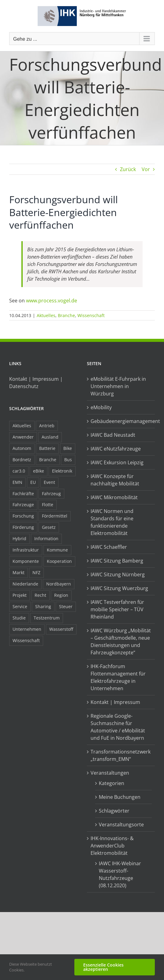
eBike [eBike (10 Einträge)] (39, 471)
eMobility (101, 407)
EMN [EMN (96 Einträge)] (17, 482)
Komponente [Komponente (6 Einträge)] (26, 561)
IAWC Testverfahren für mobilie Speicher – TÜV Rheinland (117, 609)
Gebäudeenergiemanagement (121, 421)
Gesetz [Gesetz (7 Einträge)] (49, 527)
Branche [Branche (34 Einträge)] (48, 460)
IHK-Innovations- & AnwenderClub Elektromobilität (112, 846)
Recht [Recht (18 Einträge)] (40, 595)
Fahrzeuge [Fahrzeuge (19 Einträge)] (23, 505)
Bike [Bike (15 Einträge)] (68, 448)
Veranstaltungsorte (121, 825)
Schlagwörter (114, 811)
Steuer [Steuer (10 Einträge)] (66, 606)
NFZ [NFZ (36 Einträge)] (36, 572)
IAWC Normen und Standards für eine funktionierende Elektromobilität (112, 522)
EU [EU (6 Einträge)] (33, 482)
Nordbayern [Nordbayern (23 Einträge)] (59, 584)
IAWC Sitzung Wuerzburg (119, 588)
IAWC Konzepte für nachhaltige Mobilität (115, 480)
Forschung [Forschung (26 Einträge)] (23, 516)
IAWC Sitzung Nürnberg (118, 574)
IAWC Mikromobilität (114, 497)
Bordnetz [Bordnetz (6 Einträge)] (22, 460)
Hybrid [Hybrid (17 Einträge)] (19, 539)
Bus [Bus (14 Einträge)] (68, 460)
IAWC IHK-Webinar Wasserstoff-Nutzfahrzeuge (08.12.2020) (120, 874)
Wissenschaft (91, 315)
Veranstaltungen (110, 773)
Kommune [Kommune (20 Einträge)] (57, 550)
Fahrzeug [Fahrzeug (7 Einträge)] (51, 494)
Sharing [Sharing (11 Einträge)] (43, 606)
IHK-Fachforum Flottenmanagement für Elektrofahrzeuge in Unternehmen (118, 677)
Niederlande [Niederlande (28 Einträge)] (25, 584)
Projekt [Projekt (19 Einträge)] (20, 595)
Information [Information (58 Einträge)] (46, 539)
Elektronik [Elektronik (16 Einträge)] (62, 471)
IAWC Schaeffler (109, 547)
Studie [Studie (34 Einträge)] (19, 618)
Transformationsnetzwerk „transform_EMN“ (121, 755)
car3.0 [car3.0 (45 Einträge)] (19, 471)
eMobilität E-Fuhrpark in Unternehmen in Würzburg (118, 386)
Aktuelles (46, 315)
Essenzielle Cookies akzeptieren (103, 967)
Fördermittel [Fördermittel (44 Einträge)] (55, 516)
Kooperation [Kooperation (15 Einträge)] (59, 561)
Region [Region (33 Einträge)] (61, 595)
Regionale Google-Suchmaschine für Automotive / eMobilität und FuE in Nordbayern (118, 727)
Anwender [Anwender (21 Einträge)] (23, 437)
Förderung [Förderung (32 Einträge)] (23, 527)
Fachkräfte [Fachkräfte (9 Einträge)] (23, 494)
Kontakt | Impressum (115, 702)
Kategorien (112, 783)
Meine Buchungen (120, 797)
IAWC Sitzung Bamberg (117, 561)
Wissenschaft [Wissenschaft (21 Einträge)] (26, 640)
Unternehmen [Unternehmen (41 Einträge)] (27, 629)
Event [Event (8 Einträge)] (49, 482)
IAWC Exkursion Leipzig (117, 462)
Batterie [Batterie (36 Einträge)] (47, 448)
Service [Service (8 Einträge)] (20, 606)
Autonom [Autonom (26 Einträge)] (22, 448)
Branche (66, 315)
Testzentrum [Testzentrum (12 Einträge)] (47, 618)
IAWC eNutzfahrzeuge (116, 449)
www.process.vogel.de (52, 301)
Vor (146, 169)
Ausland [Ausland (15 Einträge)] (50, 437)
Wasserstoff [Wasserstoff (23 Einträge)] (61, 629)
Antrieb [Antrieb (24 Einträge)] (47, 426)
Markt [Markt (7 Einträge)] (19, 572)
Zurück (128, 169)
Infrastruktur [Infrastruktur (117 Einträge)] (26, 550)
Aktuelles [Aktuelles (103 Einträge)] (22, 426)
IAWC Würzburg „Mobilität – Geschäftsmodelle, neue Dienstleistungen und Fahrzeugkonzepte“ (121, 641)
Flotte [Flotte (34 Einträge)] (48, 505)
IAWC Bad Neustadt (113, 435)
